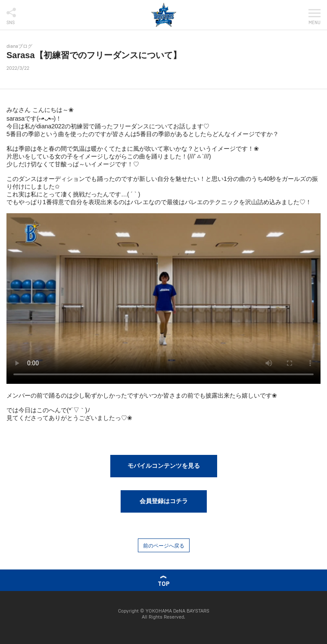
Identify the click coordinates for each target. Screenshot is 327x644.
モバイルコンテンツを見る (164, 466)
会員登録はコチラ (164, 501)
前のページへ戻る (164, 546)
